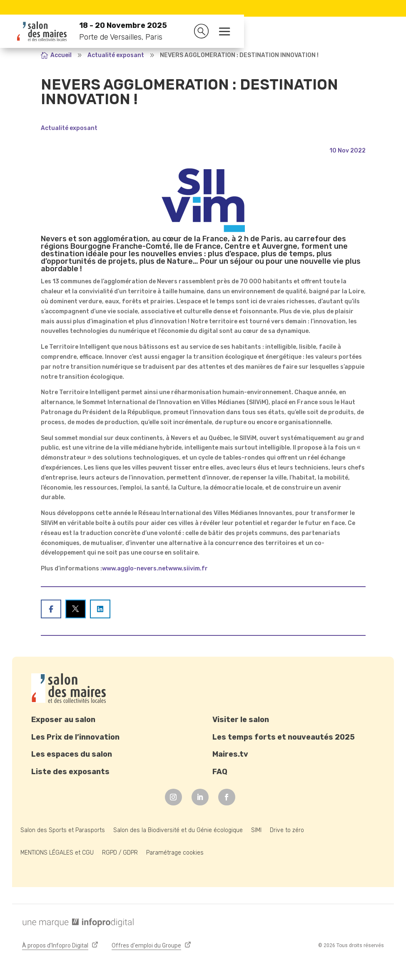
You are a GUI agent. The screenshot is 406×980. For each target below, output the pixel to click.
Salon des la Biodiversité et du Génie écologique (178, 830)
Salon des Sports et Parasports (63, 830)
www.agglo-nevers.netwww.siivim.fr (155, 569)
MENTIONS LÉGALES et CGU (57, 853)
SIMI (256, 830)
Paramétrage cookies (175, 853)
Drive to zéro (287, 830)
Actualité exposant (69, 128)
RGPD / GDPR (120, 853)
